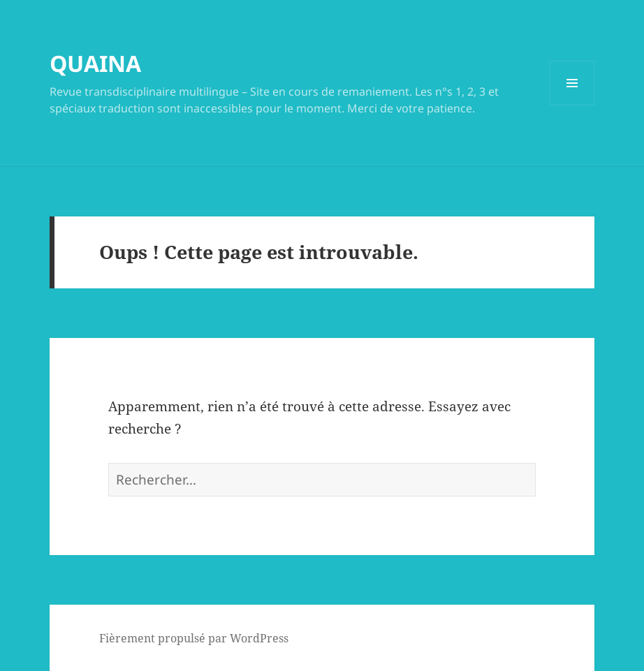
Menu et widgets (572, 105)
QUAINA (95, 63)
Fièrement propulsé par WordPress (194, 638)
